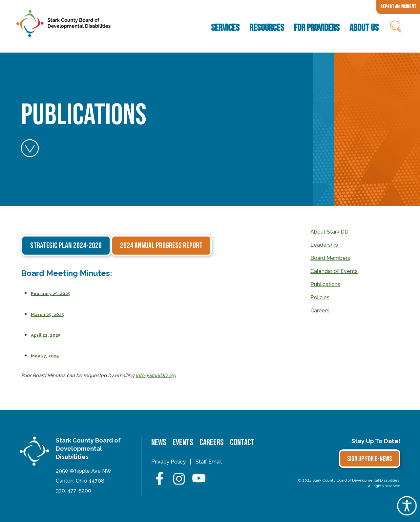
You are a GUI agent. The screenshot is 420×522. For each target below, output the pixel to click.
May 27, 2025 (45, 356)
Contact (242, 443)
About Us (364, 28)
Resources (267, 28)
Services (225, 28)
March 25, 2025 (47, 314)
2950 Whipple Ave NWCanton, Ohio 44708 (84, 476)
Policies (320, 297)
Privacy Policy (168, 462)
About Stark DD (329, 232)
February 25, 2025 (51, 293)
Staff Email (209, 462)
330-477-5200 (73, 491)
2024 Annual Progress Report (161, 246)
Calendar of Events (334, 271)
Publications (325, 284)
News (159, 443)
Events (183, 443)
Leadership (324, 245)
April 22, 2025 (46, 335)
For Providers (317, 28)
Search (395, 28)
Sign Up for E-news (370, 459)
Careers (320, 311)
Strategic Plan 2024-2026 (66, 246)
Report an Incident (398, 7)
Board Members (330, 258)
